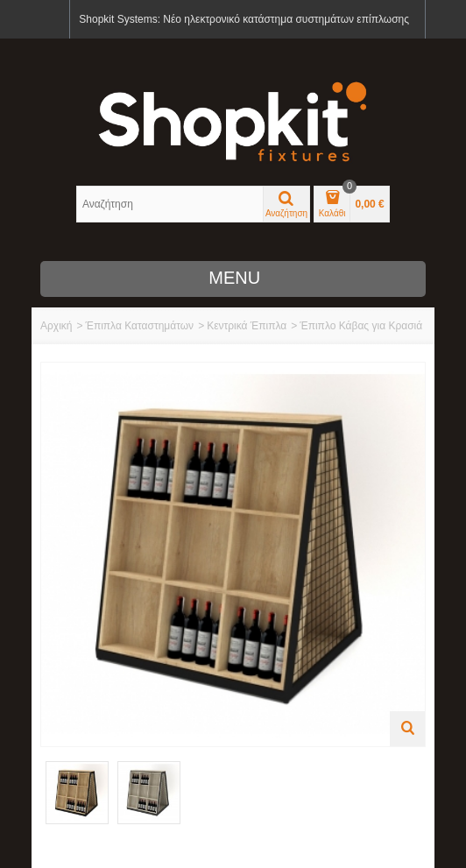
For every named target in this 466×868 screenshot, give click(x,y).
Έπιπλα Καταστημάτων (139, 326)
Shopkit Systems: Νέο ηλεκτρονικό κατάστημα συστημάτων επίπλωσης (244, 19)
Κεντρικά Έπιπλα (247, 326)
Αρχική (56, 326)
